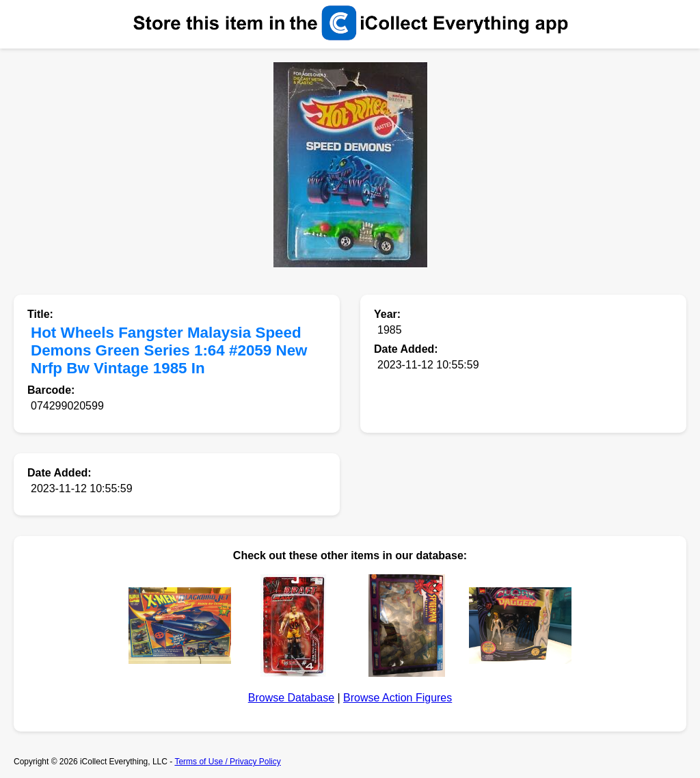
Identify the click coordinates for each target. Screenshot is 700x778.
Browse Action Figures (398, 698)
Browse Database (291, 698)
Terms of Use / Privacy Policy (227, 762)
